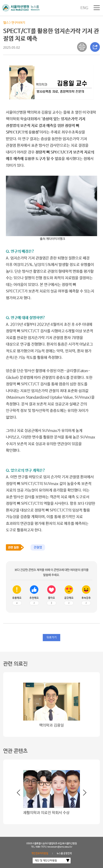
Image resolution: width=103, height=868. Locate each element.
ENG (84, 8)
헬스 (6, 23)
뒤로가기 (52, 637)
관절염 (38, 547)
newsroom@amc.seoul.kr (60, 847)
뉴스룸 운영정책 (64, 853)
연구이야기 (18, 23)
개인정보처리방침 (40, 853)
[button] (83, 794)
